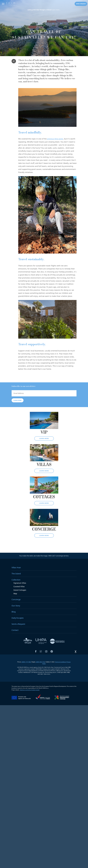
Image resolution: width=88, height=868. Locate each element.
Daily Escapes (18, 618)
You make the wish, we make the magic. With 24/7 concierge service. (44, 556)
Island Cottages (20, 590)
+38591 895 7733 (40, 662)
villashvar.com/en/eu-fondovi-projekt (30, 690)
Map (15, 594)
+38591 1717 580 (26, 662)
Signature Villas (20, 583)
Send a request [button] (81, 4)
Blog (14, 612)
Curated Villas (19, 586)
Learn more (44, 438)
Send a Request (18, 624)
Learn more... (44, 10)
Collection (16, 580)
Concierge (16, 599)
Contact (15, 630)
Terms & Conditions (61, 662)
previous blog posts (55, 139)
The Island (16, 574)
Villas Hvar (16, 567)
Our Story (16, 606)
